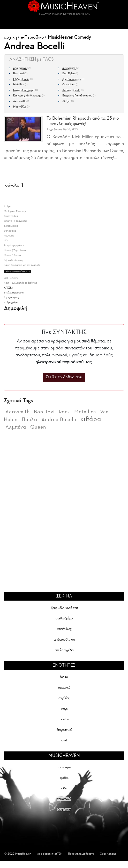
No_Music (9, 236)
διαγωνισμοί (64, 730)
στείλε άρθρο (64, 618)
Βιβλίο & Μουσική (13, 260)
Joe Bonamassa (72, 79)
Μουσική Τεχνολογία (15, 250)
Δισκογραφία (11, 226)
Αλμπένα (16, 427)
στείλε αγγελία (64, 650)
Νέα (6, 241)
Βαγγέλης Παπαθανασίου (77, 96)
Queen (38, 427)
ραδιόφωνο (20, 68)
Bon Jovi (18, 73)
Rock (64, 412)
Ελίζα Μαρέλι (21, 79)
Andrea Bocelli (71, 90)
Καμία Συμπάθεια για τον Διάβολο (22, 265)
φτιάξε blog (64, 629)
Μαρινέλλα (20, 107)
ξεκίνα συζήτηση (64, 640)
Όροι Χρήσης (108, 854)
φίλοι (64, 788)
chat (64, 740)
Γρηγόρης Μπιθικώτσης (27, 96)
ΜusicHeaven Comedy (69, 37)
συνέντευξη (69, 68)
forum (64, 677)
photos (64, 719)
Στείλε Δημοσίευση (14, 293)
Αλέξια (66, 101)
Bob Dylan (69, 73)
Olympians (69, 84)
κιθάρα (91, 419)
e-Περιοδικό (32, 37)
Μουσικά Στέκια (12, 255)
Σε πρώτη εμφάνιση (14, 245)
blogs (64, 709)
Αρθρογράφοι (11, 302)
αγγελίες (64, 698)
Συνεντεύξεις (11, 216)
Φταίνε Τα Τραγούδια (16, 221)
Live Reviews (11, 278)
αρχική (10, 37)
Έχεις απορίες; (12, 298)
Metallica (19, 84)
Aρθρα (7, 206)
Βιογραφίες (10, 231)
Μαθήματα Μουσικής (15, 211)
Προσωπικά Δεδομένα (81, 854)
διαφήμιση (64, 809)
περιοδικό (64, 687)
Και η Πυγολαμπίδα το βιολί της (20, 283)
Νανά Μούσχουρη (24, 90)
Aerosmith (19, 101)
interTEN (57, 854)
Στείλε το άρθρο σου (64, 377)
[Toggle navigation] (64, 24)
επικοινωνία (64, 799)
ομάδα (64, 778)
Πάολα (29, 420)
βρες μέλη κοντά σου (64, 608)
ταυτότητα (64, 767)
